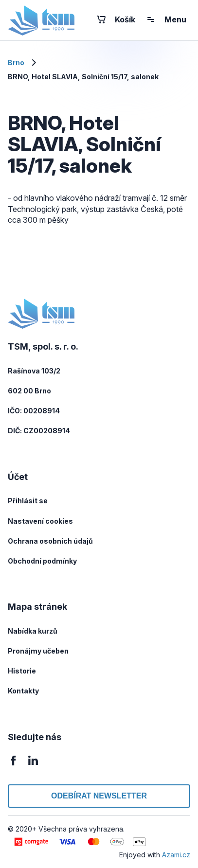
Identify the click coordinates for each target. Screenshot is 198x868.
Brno (16, 62)
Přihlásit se (28, 501)
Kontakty (23, 691)
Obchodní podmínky (42, 561)
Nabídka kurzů (33, 631)
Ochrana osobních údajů (50, 541)
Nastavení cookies (40, 521)
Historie (22, 671)
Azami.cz (176, 855)
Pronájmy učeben (38, 651)
